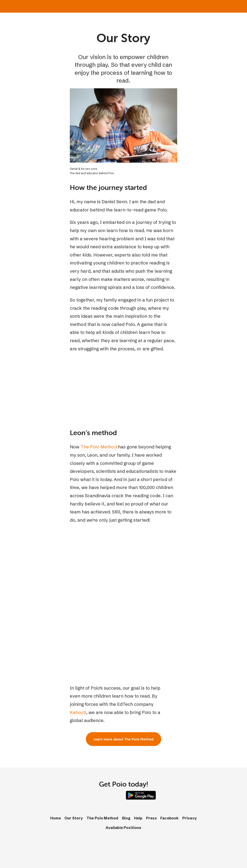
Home (56, 818)
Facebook (169, 818)
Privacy (190, 818)
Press (151, 818)
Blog (126, 818)
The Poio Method (99, 447)
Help (138, 818)
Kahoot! (78, 712)
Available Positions (123, 828)
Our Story (74, 818)
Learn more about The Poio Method (123, 739)
